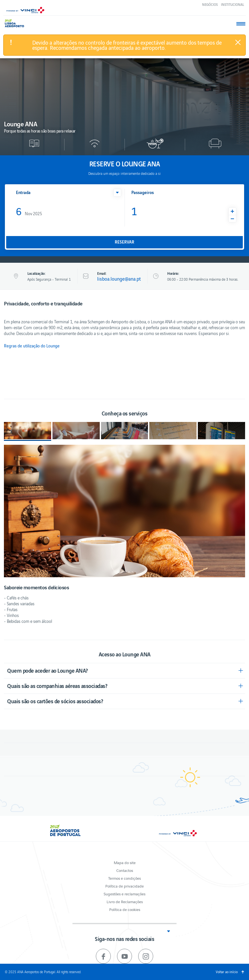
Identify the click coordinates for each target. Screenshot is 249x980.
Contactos (125, 870)
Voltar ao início (227, 972)
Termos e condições (124, 878)
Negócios (210, 4)
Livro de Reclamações (125, 901)
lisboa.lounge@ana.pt (119, 279)
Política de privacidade (124, 886)
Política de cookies (125, 909)
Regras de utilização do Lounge (32, 346)
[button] (117, 193)
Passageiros (143, 192)
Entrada (23, 192)
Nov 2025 (29, 211)
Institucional (233, 4)
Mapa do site (125, 862)
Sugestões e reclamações (124, 894)
